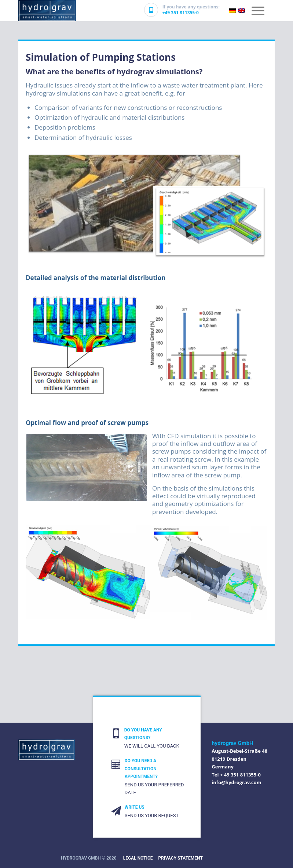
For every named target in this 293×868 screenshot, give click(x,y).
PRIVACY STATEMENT (181, 858)
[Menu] (258, 9)
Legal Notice (138, 858)
